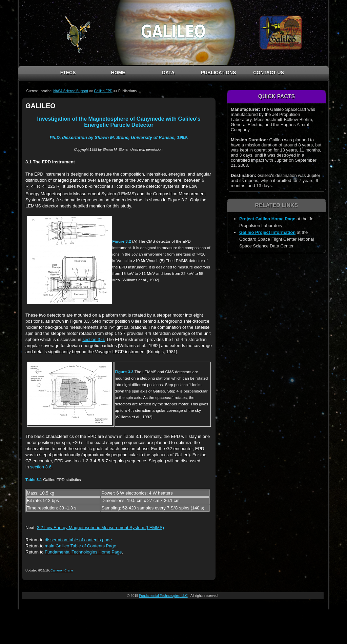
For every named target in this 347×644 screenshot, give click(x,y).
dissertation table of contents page (78, 540)
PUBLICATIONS (219, 73)
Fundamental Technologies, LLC (163, 596)
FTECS (68, 73)
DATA (168, 73)
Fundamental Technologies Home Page (83, 552)
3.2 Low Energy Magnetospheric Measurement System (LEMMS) (100, 528)
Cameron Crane (62, 570)
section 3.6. (94, 339)
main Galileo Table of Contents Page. (81, 546)
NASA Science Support (71, 91)
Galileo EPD (103, 91)
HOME (118, 73)
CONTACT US (269, 73)
